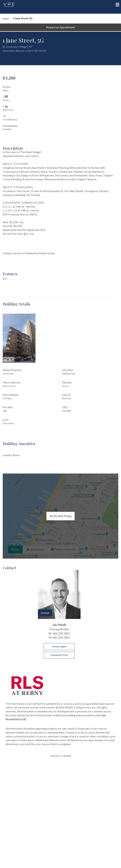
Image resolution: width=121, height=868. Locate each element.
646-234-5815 (61, 633)
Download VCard (59, 655)
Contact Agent (59, 646)
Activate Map (61, 516)
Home (6, 18)
